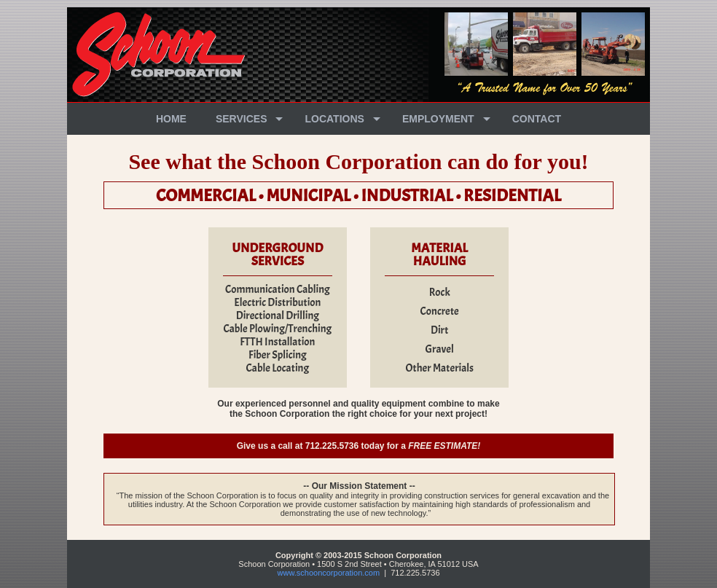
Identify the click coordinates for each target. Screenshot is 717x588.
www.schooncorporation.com (329, 573)
